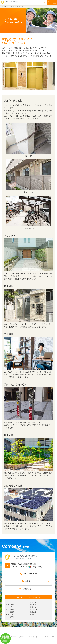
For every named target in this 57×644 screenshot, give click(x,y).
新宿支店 (33, 605)
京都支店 (11, 612)
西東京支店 (12, 607)
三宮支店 (33, 614)
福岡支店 (11, 617)
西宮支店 (11, 614)
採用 (50, 1)
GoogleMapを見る (39, 567)
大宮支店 (33, 602)
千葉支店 (11, 605)
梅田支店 (33, 612)
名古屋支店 (34, 610)
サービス (11, 6)
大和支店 (11, 610)
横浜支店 (33, 607)
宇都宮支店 (12, 602)
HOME (4, 6)
